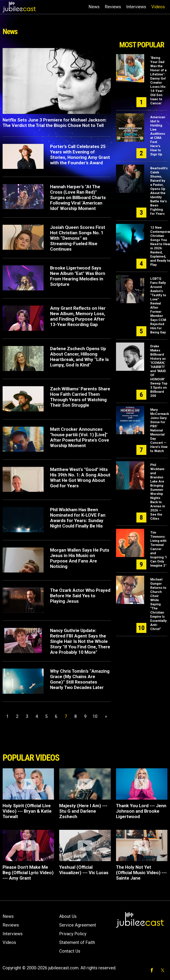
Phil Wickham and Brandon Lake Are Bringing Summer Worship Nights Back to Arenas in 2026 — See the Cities (158, 492)
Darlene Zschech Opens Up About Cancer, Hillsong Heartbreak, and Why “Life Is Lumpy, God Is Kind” (79, 357)
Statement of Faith (77, 942)
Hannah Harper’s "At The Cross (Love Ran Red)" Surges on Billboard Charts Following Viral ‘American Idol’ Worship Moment (78, 198)
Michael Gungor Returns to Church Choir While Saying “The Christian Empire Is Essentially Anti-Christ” (159, 604)
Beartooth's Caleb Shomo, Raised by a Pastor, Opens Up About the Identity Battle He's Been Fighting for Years (159, 191)
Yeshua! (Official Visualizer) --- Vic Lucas (84, 870)
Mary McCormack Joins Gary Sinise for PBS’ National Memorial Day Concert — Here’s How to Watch (160, 430)
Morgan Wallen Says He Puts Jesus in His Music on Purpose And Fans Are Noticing (80, 558)
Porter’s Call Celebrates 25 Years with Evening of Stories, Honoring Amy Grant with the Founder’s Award (80, 155)
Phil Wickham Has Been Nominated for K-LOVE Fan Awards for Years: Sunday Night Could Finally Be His (78, 518)
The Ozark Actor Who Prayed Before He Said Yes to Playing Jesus (80, 596)
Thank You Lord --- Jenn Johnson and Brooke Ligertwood (141, 811)
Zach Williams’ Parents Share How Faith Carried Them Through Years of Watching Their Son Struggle (80, 397)
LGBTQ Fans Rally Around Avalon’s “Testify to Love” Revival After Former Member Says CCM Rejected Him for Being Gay (158, 305)
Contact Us (70, 951)
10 (95, 716)
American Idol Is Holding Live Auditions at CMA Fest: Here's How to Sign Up (158, 136)
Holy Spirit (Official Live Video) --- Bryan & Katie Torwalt (27, 811)
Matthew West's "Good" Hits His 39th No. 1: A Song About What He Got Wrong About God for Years (80, 478)
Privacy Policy (73, 934)
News (94, 7)
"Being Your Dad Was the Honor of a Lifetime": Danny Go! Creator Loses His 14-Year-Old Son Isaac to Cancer (158, 81)
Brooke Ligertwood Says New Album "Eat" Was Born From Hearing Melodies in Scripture (78, 276)
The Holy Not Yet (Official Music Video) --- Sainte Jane (141, 873)
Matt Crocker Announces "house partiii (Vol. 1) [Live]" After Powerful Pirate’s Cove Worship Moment (80, 437)
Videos (158, 7)
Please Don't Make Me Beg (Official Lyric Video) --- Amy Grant (28, 873)
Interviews (136, 7)
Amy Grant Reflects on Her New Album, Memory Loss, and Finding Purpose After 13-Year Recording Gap (78, 316)
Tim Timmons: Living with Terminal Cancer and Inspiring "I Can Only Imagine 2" (158, 549)
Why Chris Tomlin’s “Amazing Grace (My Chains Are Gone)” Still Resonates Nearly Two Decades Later (80, 679)
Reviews (113, 7)
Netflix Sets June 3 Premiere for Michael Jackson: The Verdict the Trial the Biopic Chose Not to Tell (55, 123)
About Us (68, 916)
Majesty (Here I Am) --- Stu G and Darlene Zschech (83, 811)
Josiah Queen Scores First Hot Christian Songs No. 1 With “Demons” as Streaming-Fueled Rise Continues (78, 238)
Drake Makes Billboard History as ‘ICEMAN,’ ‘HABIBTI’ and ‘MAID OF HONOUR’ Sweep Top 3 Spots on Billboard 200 (159, 371)
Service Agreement (78, 925)
